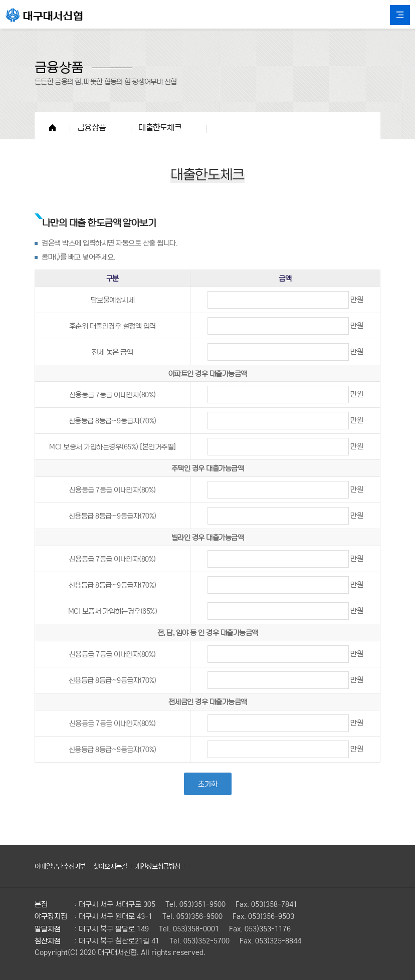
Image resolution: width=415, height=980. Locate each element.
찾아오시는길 (116, 866)
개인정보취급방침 (167, 866)
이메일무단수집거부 (62, 866)
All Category (400, 15)
